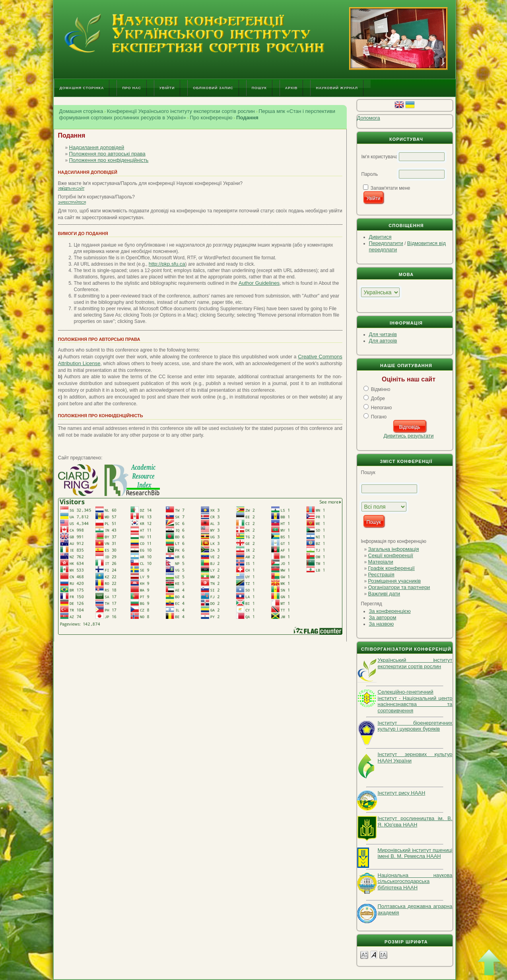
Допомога (369, 118)
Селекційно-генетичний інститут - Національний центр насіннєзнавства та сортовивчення (415, 701)
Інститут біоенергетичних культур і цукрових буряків (415, 726)
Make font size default (374, 954)
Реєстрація (381, 575)
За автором (383, 617)
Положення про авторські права (107, 154)
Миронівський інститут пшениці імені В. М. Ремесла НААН (415, 853)
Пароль (370, 174)
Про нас (131, 88)
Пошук (259, 88)
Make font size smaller (364, 954)
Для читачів (383, 334)
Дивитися (380, 237)
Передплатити (386, 243)
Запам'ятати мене (390, 188)
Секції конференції (391, 555)
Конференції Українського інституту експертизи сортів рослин (181, 111)
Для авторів (383, 341)
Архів (291, 88)
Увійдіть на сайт (71, 189)
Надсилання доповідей (97, 147)
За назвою (382, 624)
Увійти (167, 88)
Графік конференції (391, 568)
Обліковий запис (213, 88)
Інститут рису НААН (402, 793)
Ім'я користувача (380, 157)
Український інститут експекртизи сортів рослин (415, 663)
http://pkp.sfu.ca (167, 264)
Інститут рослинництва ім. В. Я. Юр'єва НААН (415, 822)
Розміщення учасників (395, 581)
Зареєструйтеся (72, 202)
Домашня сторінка (82, 88)
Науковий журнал (337, 88)
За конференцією (390, 611)
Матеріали (381, 562)
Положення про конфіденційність (109, 160)
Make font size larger (383, 954)
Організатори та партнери (399, 587)
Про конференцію (211, 118)
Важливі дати (384, 594)
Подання (247, 118)
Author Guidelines (259, 283)
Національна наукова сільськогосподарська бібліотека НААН (415, 881)
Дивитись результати (409, 436)
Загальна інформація (394, 549)
